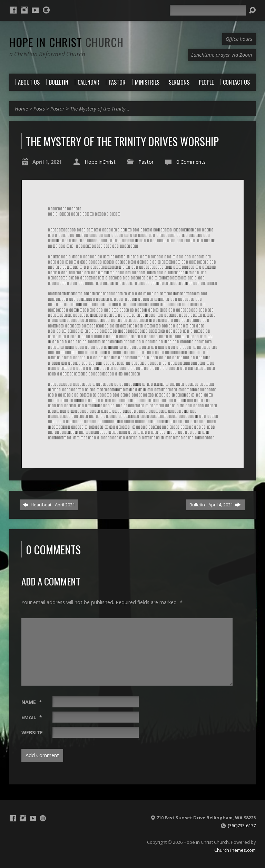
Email (32, 717)
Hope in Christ (66, 42)
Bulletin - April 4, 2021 (215, 505)
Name (32, 702)
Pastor (57, 109)
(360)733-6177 (242, 826)
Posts (39, 109)
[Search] (208, 10)
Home (21, 109)
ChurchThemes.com (235, 850)
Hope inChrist (100, 162)
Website (32, 732)
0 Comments (191, 162)
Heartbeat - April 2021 (49, 505)
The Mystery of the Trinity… (100, 109)
